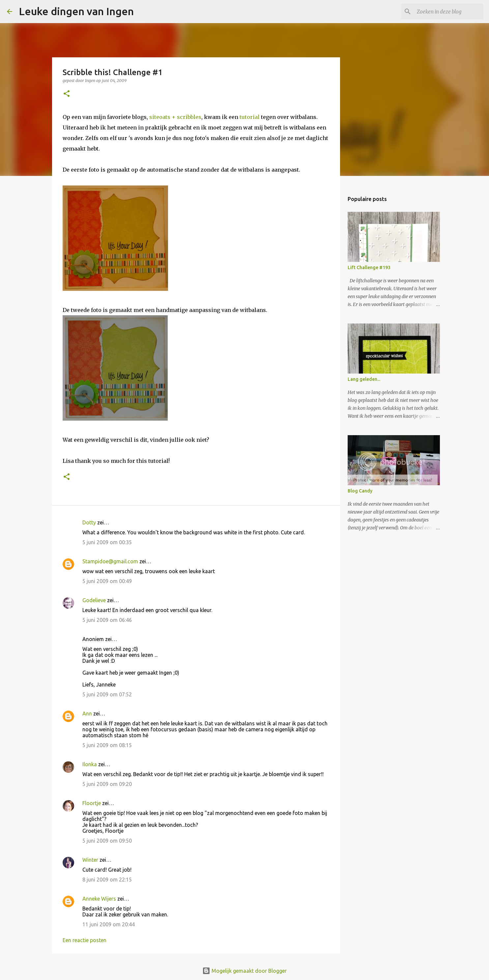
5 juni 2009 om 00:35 (107, 542)
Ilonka (90, 764)
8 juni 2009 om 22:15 (107, 880)
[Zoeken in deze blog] (449, 12)
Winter (90, 860)
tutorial (250, 117)
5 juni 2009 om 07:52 (107, 694)
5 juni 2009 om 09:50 (107, 841)
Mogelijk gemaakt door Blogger (244, 971)
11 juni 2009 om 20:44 (109, 924)
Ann (87, 714)
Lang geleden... (364, 379)
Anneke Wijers (99, 899)
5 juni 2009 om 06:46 (107, 620)
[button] (67, 94)
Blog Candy (360, 491)
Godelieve (94, 600)
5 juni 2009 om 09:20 (107, 784)
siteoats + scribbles (175, 117)
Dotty (89, 522)
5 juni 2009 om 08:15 (107, 745)
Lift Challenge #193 (369, 267)
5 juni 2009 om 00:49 (107, 581)
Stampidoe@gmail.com (110, 561)
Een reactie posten (85, 940)
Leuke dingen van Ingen (76, 11)
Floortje (92, 803)
